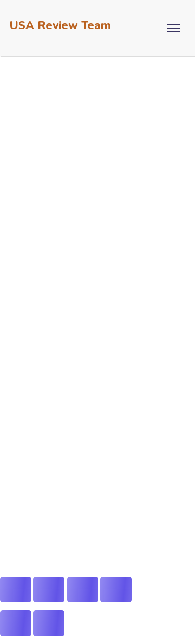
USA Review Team (60, 25)
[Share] (83, 590)
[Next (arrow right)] (49, 623)
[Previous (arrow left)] (16, 623)
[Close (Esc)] (116, 590)
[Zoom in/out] (16, 590)
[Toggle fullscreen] (49, 590)
